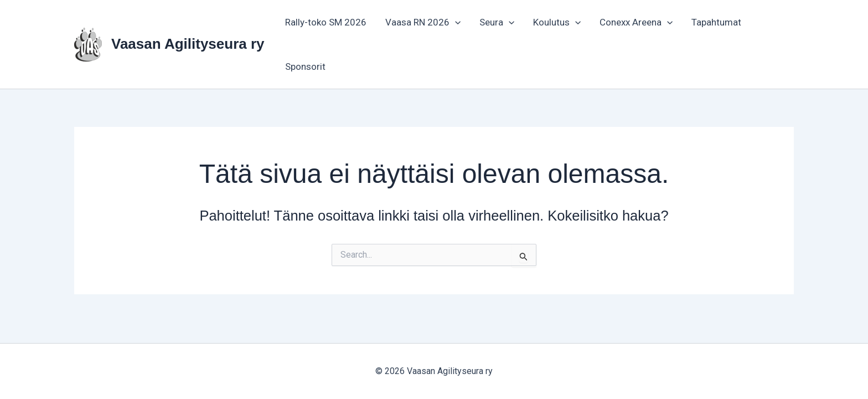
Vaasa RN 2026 (423, 22)
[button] (455, 22)
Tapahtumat (716, 22)
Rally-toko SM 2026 (326, 22)
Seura (497, 22)
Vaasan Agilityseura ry (188, 44)
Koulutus (557, 22)
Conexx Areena (636, 22)
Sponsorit (305, 66)
